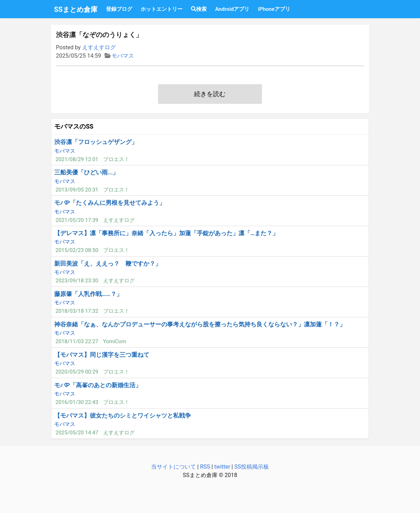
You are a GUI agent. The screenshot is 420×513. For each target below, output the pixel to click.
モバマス (123, 56)
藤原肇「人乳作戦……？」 (88, 294)
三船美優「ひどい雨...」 (87, 172)
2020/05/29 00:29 (77, 372)
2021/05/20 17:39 (77, 220)
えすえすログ (99, 47)
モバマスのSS (74, 127)
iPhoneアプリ (274, 9)
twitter (222, 467)
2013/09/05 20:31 (77, 190)
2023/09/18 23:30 (77, 281)
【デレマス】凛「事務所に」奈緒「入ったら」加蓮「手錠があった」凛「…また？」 (166, 233)
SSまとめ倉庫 (76, 9)
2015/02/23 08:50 (77, 250)
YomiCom (115, 341)
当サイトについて (173, 467)
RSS (205, 467)
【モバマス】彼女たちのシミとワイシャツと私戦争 (123, 416)
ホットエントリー (162, 9)
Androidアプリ (232, 9)
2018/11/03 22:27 (77, 341)
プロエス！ (116, 159)
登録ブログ (119, 9)
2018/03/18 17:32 (77, 311)
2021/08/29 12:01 (77, 159)
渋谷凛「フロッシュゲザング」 (96, 142)
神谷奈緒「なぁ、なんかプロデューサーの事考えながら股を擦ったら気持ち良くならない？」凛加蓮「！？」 (200, 324)
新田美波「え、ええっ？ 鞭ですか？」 (108, 263)
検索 (199, 9)
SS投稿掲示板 (252, 467)
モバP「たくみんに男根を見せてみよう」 (110, 203)
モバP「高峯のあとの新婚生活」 (98, 385)
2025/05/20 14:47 (77, 433)
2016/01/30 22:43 (77, 402)
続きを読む (210, 94)
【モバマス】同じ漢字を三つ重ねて (102, 355)
